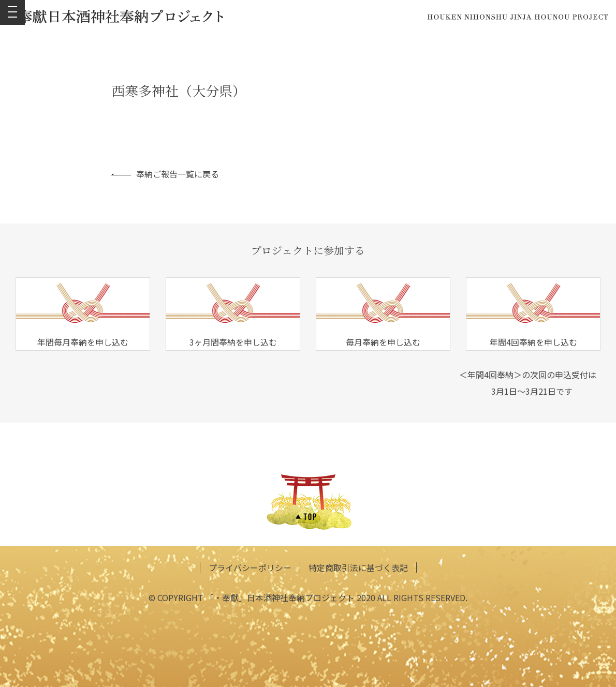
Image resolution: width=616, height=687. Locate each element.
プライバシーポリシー (250, 567)
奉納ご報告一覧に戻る (165, 174)
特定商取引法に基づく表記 (358, 567)
